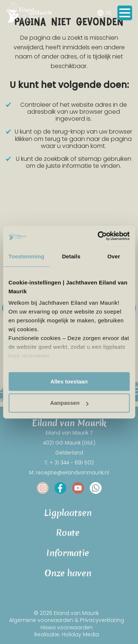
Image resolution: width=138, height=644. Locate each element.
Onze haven (69, 574)
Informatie (69, 553)
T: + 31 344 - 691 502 (69, 463)
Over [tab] (114, 256)
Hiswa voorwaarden (67, 627)
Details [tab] (71, 256)
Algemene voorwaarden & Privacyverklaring (67, 620)
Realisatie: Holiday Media (67, 634)
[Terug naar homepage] (29, 13)
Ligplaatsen (69, 513)
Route (69, 533)
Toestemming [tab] (26, 256)
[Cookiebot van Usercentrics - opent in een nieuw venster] (98, 236)
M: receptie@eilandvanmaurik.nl (69, 473)
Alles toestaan (69, 381)
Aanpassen (69, 403)
